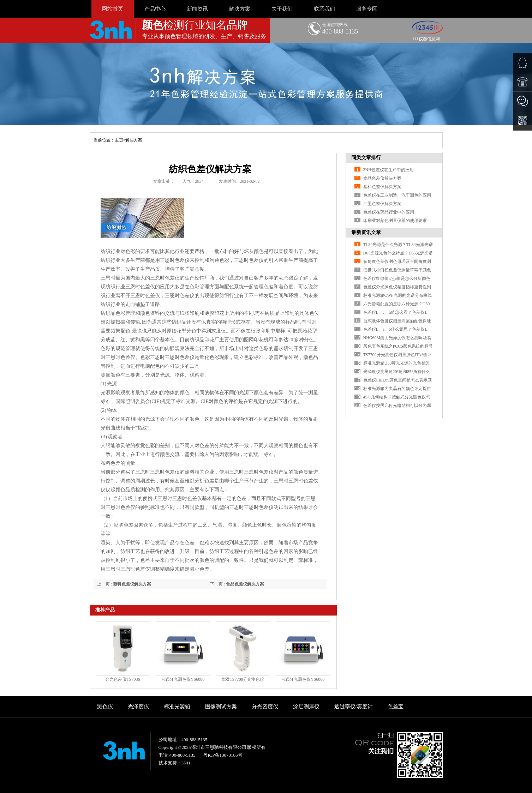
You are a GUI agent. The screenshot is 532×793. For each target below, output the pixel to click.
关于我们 (282, 9)
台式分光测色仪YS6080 (183, 679)
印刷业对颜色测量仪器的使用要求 (395, 221)
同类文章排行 (366, 158)
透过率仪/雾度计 (354, 707)
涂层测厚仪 (306, 707)
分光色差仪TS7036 (122, 679)
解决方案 (240, 9)
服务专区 (367, 9)
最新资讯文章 (366, 232)
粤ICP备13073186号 (223, 755)
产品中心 (155, 9)
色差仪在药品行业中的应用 (389, 212)
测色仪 (105, 707)
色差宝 (396, 707)
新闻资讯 (197, 9)
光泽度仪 (138, 707)
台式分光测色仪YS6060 (303, 679)
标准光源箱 (177, 707)
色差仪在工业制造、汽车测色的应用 (397, 195)
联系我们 (324, 9)
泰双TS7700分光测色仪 (243, 679)
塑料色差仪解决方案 (132, 584)
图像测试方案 (221, 707)
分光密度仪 (265, 707)
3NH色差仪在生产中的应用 (388, 170)
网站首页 (113, 9)
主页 (119, 140)
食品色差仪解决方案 (245, 584)
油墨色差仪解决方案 (382, 204)
